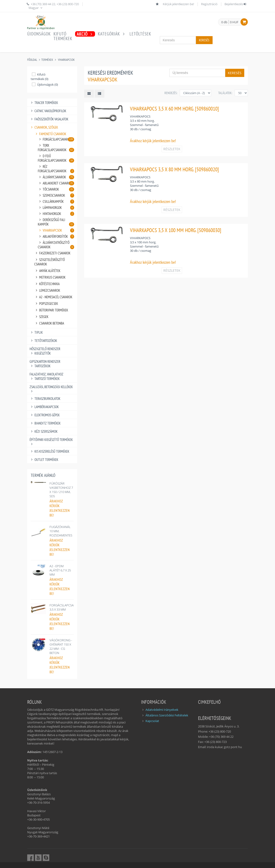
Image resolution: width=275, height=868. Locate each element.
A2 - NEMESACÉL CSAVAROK (53, 297)
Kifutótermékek (63, 36)
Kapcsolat (152, 721)
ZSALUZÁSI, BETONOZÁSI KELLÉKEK (51, 387)
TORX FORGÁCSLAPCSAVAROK (56, 148)
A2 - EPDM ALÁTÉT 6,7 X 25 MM (60, 570)
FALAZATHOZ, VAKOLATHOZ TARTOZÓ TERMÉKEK (46, 376)
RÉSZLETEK (172, 149)
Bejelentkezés (236, 4)
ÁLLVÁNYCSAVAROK (56, 177)
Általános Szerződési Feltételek (167, 715)
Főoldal (32, 60)
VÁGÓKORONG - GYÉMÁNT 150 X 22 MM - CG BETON (61, 646)
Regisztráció (209, 4)
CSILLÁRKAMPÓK (56, 201)
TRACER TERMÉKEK (44, 103)
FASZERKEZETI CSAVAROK (52, 253)
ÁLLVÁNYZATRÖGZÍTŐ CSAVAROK (56, 245)
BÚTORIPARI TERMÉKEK (51, 310)
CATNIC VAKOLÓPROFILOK (48, 111)
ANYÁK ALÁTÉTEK (47, 271)
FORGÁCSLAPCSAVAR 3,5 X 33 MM (64, 607)
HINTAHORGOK (56, 214)
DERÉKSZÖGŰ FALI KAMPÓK (56, 222)
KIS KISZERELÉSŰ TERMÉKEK (49, 451)
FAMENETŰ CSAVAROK (50, 134)
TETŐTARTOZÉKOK (43, 341)
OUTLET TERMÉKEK (44, 460)
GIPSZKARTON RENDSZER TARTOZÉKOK (45, 364)
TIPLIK (36, 332)
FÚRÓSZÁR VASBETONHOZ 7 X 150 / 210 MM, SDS (61, 490)
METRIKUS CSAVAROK (50, 277)
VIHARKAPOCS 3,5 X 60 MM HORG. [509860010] (174, 109)
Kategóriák (112, 34)
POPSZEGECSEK (46, 304)
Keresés (204, 40)
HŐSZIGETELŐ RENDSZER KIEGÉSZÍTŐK (45, 351)
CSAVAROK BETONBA (49, 323)
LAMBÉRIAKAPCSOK (44, 407)
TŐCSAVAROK (56, 189)
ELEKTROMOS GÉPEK (45, 415)
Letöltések (140, 34)
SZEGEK (41, 317)
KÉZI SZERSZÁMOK (44, 431)
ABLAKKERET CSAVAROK (56, 183)
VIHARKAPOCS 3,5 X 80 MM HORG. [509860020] (174, 169)
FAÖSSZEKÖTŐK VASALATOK (49, 119)
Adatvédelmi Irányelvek (162, 710)
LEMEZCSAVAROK (47, 290)
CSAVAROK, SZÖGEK (44, 127)
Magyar (36, 8)
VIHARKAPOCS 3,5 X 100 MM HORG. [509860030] (176, 230)
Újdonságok (39, 34)
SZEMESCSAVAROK (56, 195)
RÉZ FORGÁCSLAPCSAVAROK (56, 169)
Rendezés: (171, 93)
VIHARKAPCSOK (66, 60)
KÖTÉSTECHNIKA (47, 284)
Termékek (47, 60)
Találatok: (225, 93)
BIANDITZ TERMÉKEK (45, 423)
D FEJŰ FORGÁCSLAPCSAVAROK (56, 158)
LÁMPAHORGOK (56, 208)
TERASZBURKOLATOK (45, 399)
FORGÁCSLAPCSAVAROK (56, 139)
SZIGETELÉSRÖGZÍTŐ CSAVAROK (50, 262)
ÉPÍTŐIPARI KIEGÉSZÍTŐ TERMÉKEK (51, 440)
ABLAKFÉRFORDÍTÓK (56, 236)
